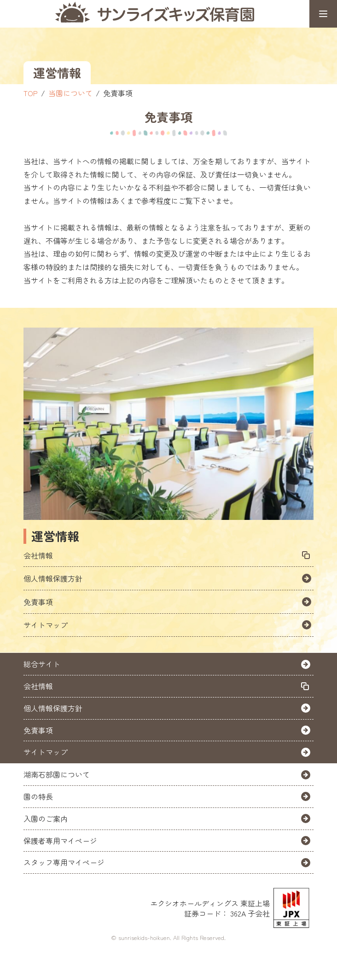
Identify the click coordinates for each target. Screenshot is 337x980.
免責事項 (38, 602)
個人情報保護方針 (53, 578)
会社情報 (38, 555)
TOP (31, 93)
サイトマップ (46, 625)
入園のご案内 (46, 819)
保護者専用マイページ (60, 841)
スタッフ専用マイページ (64, 862)
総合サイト (42, 664)
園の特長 (38, 796)
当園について (70, 93)
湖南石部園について (57, 774)
